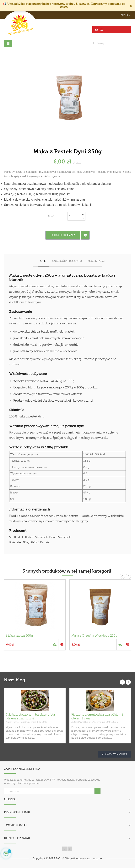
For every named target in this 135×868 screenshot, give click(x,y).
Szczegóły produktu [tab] (67, 261)
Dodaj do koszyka (63, 235)
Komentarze (96, 261)
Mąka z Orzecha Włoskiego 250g (94, 636)
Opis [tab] (43, 261)
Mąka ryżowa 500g (19, 636)
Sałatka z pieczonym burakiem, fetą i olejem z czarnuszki (31, 716)
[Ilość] (74, 216)
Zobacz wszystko (114, 754)
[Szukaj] (111, 43)
